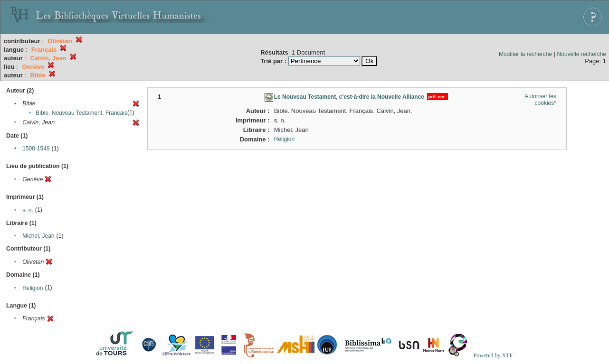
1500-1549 (36, 149)
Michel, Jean (38, 236)
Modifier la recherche (525, 54)
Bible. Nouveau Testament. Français (81, 113)
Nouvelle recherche (582, 54)
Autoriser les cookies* (540, 100)
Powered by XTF (493, 355)
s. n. (28, 210)
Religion (33, 288)
